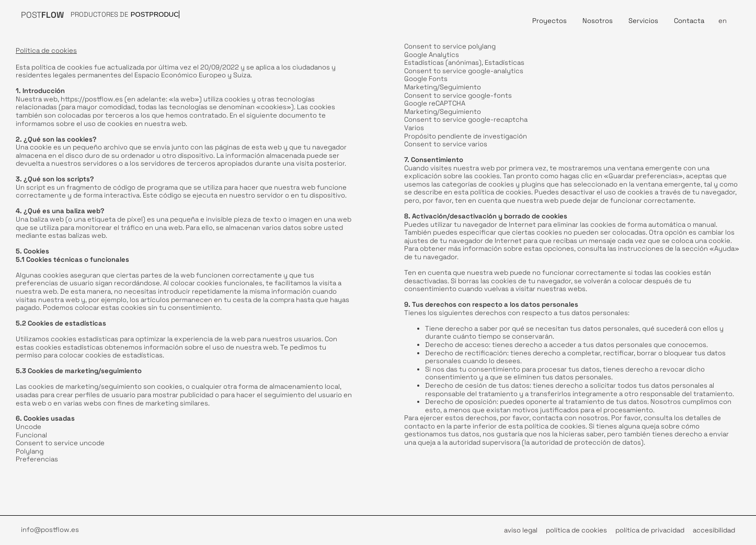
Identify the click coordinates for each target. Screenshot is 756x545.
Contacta (689, 21)
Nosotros (598, 21)
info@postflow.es (50, 530)
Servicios (643, 21)
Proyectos (549, 21)
